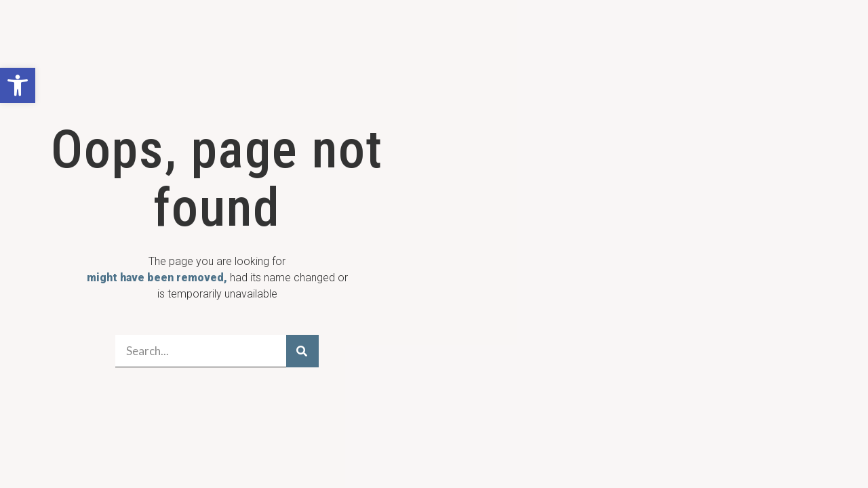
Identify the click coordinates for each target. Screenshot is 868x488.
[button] (18, 85)
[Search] (302, 351)
